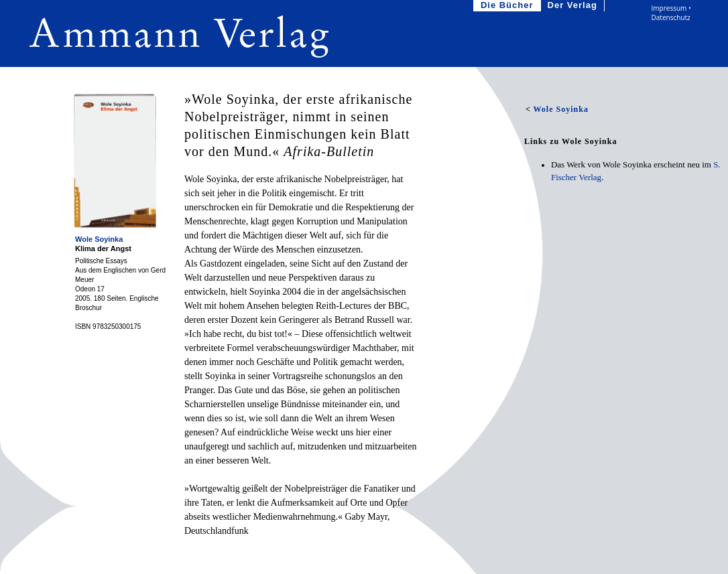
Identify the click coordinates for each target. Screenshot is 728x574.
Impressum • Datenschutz (671, 13)
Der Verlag (574, 6)
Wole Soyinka (99, 239)
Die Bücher (508, 6)
